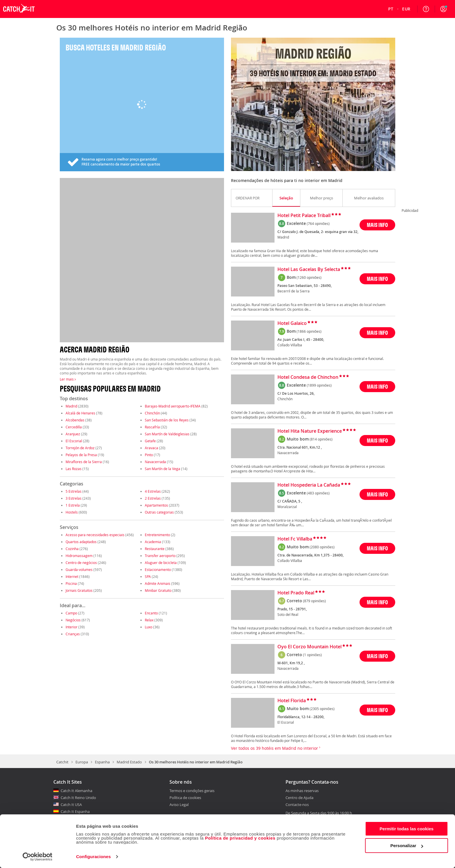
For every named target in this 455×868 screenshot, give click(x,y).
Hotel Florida (292, 701)
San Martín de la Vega (162, 469)
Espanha (102, 762)
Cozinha (72, 549)
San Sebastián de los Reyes (167, 420)
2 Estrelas (153, 498)
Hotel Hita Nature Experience (310, 431)
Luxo (149, 627)
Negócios (73, 620)
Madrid (71, 406)
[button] (443, 9)
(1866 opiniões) (309, 331)
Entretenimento (157, 535)
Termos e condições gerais (192, 791)
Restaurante (155, 549)
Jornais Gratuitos (79, 590)
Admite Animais (158, 583)
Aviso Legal (179, 805)
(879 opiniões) (314, 601)
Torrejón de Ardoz (80, 448)
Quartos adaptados (81, 542)
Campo (71, 613)
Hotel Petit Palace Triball (304, 216)
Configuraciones (93, 857)
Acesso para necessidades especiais (95, 535)
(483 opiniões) (318, 493)
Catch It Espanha (75, 811)
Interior (72, 627)
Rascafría (152, 427)
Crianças (73, 634)
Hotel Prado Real (296, 593)
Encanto (151, 613)
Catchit (62, 762)
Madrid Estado (129, 762)
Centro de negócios (81, 563)
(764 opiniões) (318, 223)
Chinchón (152, 413)
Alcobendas (75, 420)
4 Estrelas (153, 491)
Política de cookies (185, 798)
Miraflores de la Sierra (84, 462)
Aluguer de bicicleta (161, 563)
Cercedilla (74, 427)
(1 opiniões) (312, 655)
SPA (148, 576)
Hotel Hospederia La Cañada (309, 485)
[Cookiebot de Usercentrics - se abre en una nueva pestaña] (38, 857)
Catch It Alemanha (76, 791)
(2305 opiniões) (322, 709)
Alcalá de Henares (80, 413)
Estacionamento (158, 569)
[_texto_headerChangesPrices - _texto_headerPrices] (406, 9)
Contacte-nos (297, 805)
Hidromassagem (79, 556)
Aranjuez (73, 434)
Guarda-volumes (79, 569)
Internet (72, 576)
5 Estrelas (74, 491)
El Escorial (74, 441)
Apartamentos (156, 505)
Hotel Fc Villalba (295, 539)
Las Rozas (74, 469)
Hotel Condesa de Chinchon (308, 377)
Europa (82, 762)
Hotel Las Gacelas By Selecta (309, 270)
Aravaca (151, 448)
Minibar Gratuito (158, 590)
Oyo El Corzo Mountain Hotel (309, 647)
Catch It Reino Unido (78, 798)
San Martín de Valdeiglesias (167, 434)
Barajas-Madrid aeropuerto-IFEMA (173, 406)
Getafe (150, 441)
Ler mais (68, 379)
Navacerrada (155, 462)
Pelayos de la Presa (81, 455)
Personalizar (407, 846)
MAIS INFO (377, 225)
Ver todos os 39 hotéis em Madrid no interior (276, 748)
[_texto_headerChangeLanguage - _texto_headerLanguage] (391, 9)
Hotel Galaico (292, 323)
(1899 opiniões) (319, 385)
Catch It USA (71, 805)
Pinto (149, 455)
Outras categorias (159, 512)
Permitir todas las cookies (407, 829)
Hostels (72, 512)
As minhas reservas (302, 791)
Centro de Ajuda (299, 798)
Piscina (71, 583)
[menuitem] (391, 9)
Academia (153, 542)
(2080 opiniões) (322, 547)
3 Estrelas (74, 498)
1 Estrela (73, 505)
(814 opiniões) (321, 439)
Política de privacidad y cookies (240, 838)
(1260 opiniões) (309, 277)
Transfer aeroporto (160, 556)
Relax (149, 620)
